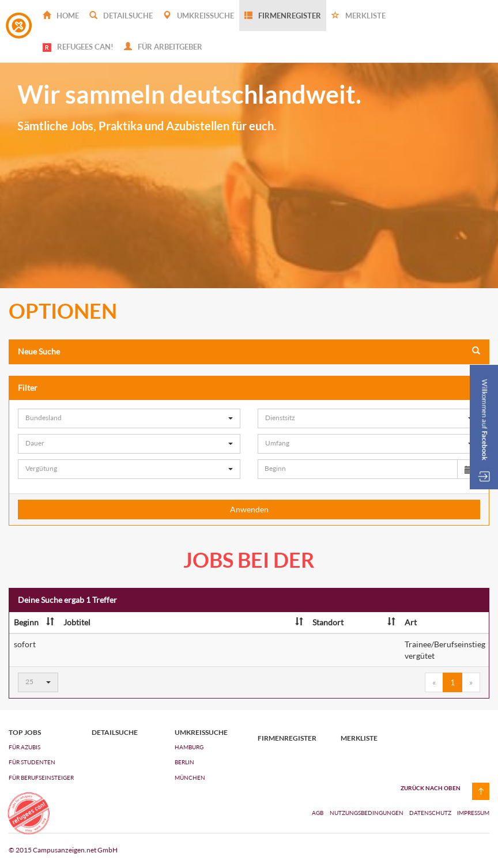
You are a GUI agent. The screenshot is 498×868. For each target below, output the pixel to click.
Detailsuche (121, 16)
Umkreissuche (199, 16)
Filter (249, 388)
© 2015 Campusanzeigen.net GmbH (63, 850)
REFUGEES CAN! (78, 47)
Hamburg (189, 747)
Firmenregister (283, 16)
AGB (318, 813)
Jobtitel (183, 622)
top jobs (25, 733)
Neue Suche (249, 351)
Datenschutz (431, 813)
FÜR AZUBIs (24, 747)
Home (61, 16)
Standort (354, 622)
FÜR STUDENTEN (32, 762)
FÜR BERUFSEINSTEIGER (41, 778)
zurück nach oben (431, 788)
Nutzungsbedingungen (367, 813)
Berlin (184, 762)
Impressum (473, 813)
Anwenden (249, 509)
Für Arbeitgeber (163, 47)
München (190, 778)
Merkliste (359, 16)
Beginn (34, 622)
